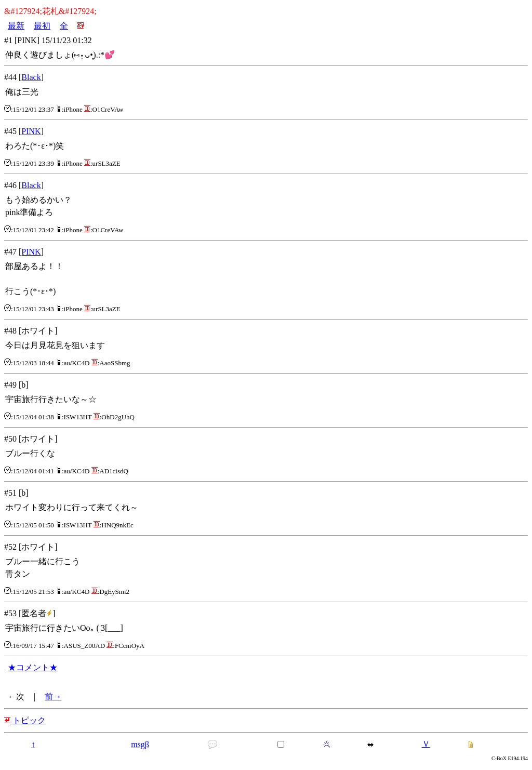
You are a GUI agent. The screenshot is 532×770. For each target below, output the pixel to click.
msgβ (140, 744)
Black (31, 77)
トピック (25, 720)
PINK (31, 131)
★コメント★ (33, 667)
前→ (53, 696)
